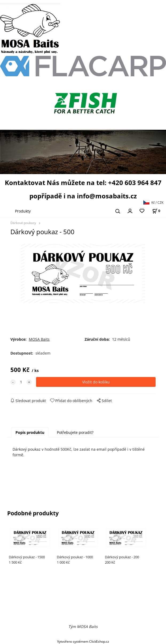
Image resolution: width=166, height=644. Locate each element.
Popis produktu (30, 432)
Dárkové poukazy (23, 223)
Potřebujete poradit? (75, 432)
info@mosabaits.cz (107, 196)
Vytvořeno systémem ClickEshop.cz (83, 641)
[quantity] (21, 382)
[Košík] (156, 211)
